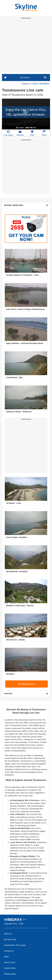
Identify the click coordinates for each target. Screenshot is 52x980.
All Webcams (27, 684)
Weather (20, 133)
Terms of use (10, 962)
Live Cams (25, 77)
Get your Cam (10, 939)
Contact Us (9, 951)
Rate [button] (32, 133)
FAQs (6, 957)
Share (44, 133)
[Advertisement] (26, 46)
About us (8, 934)
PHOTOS (26, 694)
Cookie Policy (10, 968)
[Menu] (45, 77)
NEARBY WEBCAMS (26, 205)
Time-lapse (8, 133)
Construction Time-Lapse (15, 945)
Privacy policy (10, 974)
